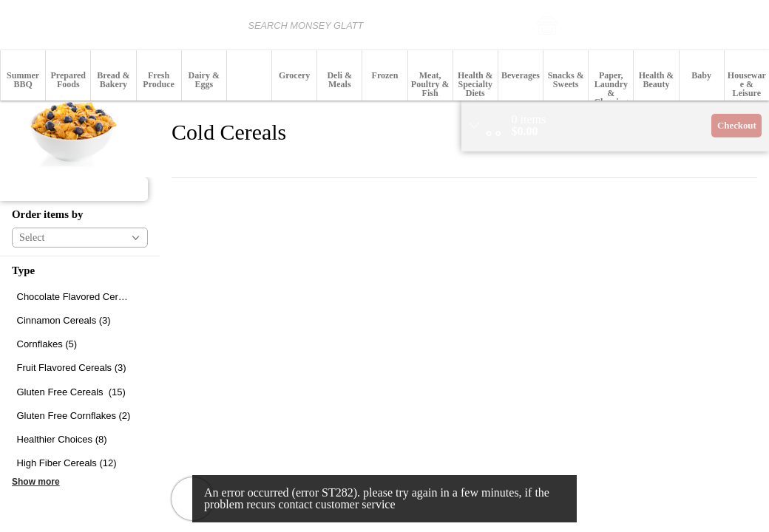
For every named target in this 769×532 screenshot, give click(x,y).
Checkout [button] (737, 126)
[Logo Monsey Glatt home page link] (57, 25)
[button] (588, 25)
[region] (615, 126)
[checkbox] (80, 297)
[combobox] (320, 25)
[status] (529, 120)
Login (748, 25)
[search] (464, 25)
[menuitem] (23, 75)
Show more (36, 482)
